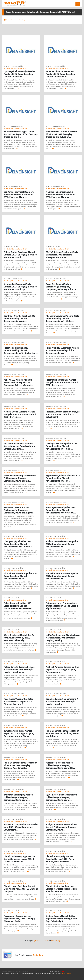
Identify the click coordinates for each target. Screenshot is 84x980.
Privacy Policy (16, 974)
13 (41, 941)
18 (52, 941)
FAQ (3, 974)
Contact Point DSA (40, 974)
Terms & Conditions (27, 974)
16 (48, 941)
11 (37, 941)
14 (44, 941)
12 (39, 941)
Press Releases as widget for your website (19, 20)
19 (54, 941)
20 (56, 941)
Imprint (8, 974)
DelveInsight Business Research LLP (15, 68)
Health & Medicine (17, 66)
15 (46, 941)
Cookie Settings (66, 974)
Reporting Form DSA (54, 974)
